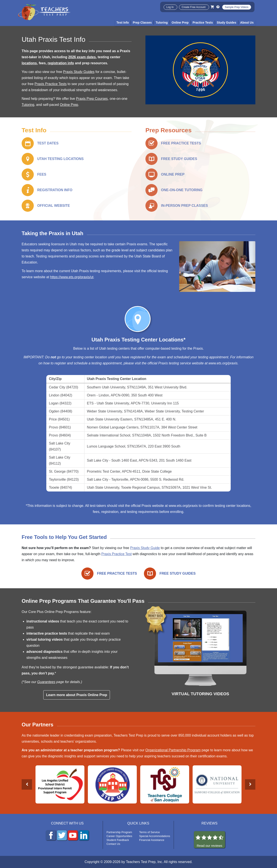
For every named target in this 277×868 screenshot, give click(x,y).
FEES (42, 174)
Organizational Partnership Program (173, 750)
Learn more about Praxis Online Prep (77, 695)
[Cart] (213, 7)
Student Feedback (118, 840)
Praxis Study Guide (145, 548)
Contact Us (113, 844)
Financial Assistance (152, 840)
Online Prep (69, 105)
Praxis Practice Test (116, 554)
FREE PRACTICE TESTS (181, 143)
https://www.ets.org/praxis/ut (72, 277)
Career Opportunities (119, 836)
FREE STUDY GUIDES (179, 159)
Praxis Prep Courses (92, 99)
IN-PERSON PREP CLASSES (184, 206)
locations (29, 63)
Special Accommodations (155, 836)
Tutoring (28, 105)
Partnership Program (119, 832)
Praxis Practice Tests (51, 84)
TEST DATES (48, 143)
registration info (61, 63)
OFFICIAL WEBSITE (54, 206)
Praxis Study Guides (79, 72)
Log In (170, 7)
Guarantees (46, 682)
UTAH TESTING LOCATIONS (60, 159)
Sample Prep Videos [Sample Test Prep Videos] (237, 7)
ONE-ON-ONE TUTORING (182, 190)
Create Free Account (194, 7)
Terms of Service (149, 832)
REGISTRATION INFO (55, 190)
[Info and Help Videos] (218, 7)
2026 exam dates (82, 57)
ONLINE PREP (173, 174)
